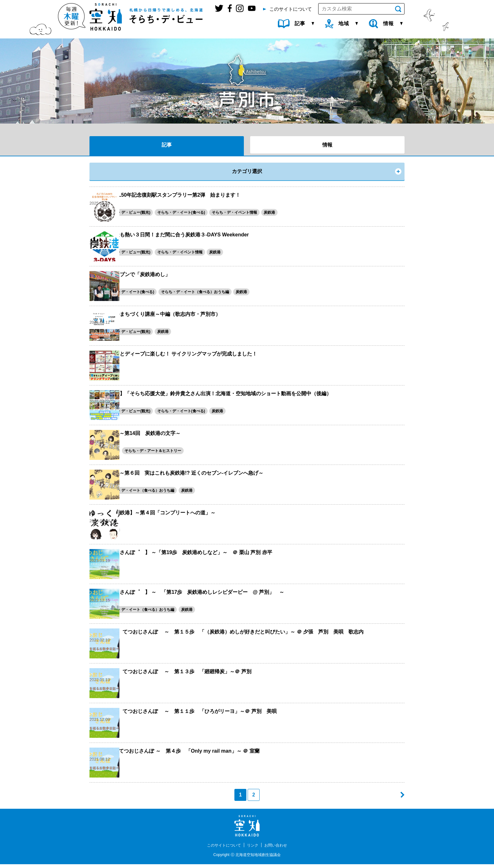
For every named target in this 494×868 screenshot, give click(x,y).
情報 (327, 145)
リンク (254, 849)
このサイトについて (221, 849)
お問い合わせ (279, 849)
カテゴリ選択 (247, 171)
